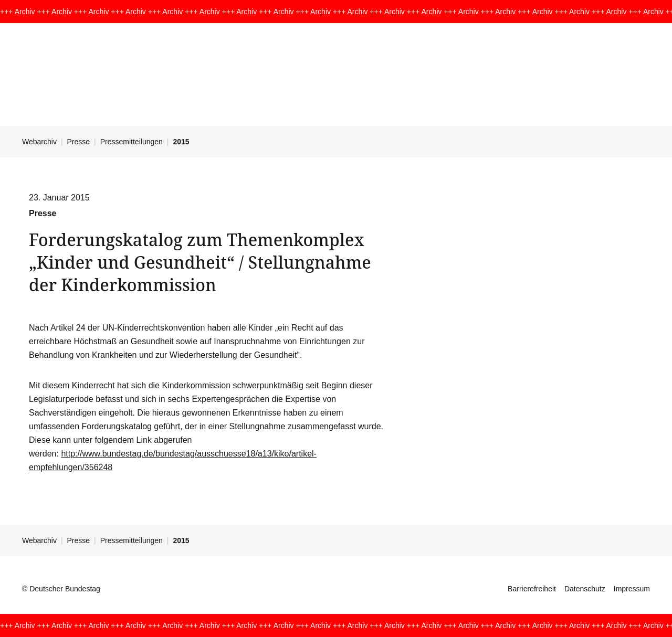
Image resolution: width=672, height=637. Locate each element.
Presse (79, 142)
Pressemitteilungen (132, 142)
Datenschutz (585, 589)
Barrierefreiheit (532, 589)
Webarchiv (39, 142)
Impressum (632, 589)
